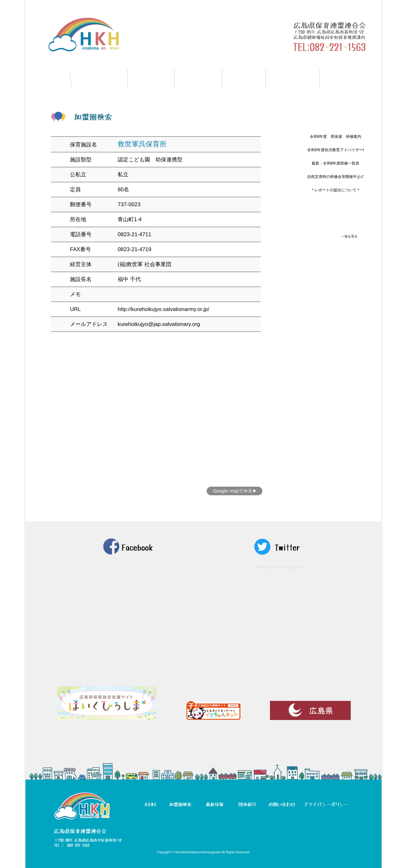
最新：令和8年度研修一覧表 (336, 163)
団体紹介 (244, 79)
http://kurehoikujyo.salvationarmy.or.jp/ (163, 309)
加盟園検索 (99, 79)
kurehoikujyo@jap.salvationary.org (159, 324)
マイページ (293, 79)
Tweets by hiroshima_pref (278, 567)
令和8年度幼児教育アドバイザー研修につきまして (350, 150)
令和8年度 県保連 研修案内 (336, 137)
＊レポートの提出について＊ (335, 190)
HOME (48, 79)
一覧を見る (349, 236)
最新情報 (198, 79)
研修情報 (151, 79)
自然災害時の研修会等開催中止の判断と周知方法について (357, 177)
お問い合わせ (351, 79)
